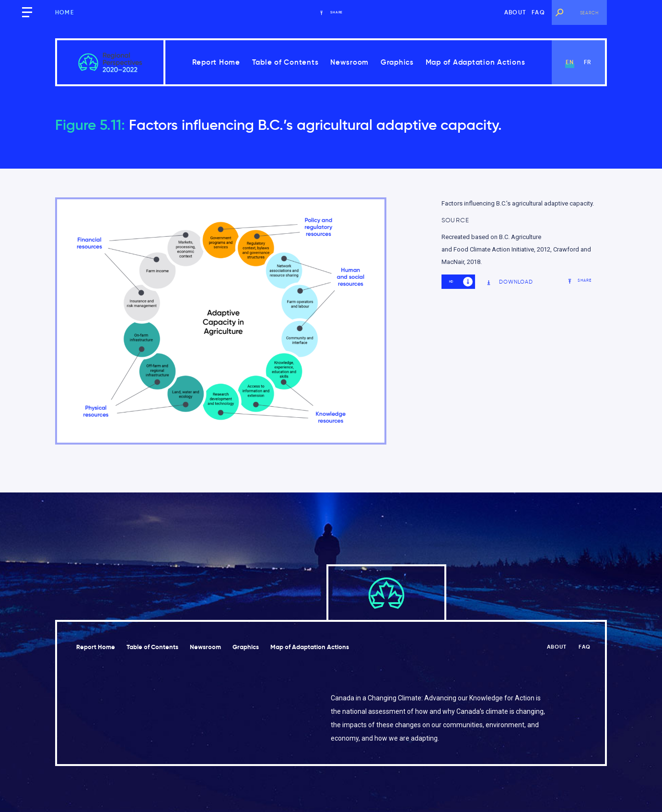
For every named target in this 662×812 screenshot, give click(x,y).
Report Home (216, 62)
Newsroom (349, 62)
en (569, 62)
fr (587, 62)
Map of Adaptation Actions (476, 62)
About (515, 12)
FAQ (538, 12)
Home (64, 12)
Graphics (397, 62)
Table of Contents (285, 62)
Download (510, 282)
